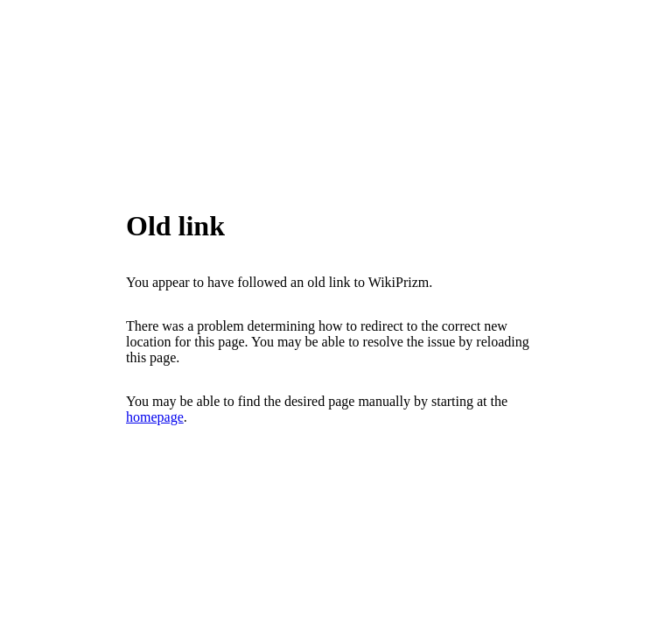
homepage (155, 417)
